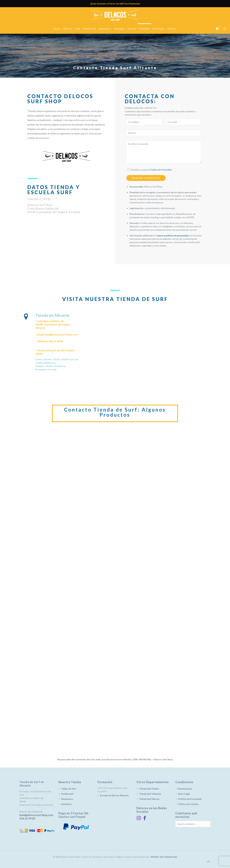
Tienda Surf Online (149, 789)
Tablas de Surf (69, 789)
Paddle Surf (67, 794)
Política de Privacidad (161, 170)
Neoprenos (67, 799)
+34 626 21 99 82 (39, 199)
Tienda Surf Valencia (150, 794)
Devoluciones (185, 789)
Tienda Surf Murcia (149, 799)
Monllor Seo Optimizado (164, 857)
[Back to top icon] (208, 861)
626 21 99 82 (27, 818)
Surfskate (66, 804)
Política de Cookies (188, 804)
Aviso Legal (184, 794)
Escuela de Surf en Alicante (114, 795)
